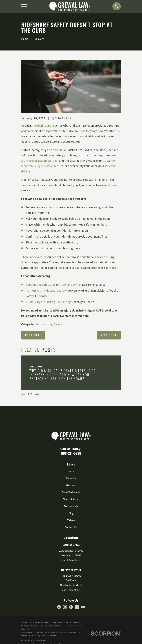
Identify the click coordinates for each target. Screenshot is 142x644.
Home (71, 471)
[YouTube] (83, 607)
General (58, 324)
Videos (71, 520)
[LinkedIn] (77, 607)
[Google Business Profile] (71, 607)
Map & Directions (71, 560)
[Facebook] (59, 607)
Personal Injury (44, 324)
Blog (71, 513)
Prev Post (33, 335)
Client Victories (71, 499)
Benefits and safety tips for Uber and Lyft (52, 285)
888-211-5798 (71, 453)
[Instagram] (65, 607)
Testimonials (71, 506)
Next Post (109, 335)
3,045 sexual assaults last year (40, 161)
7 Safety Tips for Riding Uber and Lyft (49, 302)
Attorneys (71, 485)
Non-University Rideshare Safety (46, 291)
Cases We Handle (71, 492)
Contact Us (71, 527)
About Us (71, 478)
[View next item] (37, 394)
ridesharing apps (42, 126)
